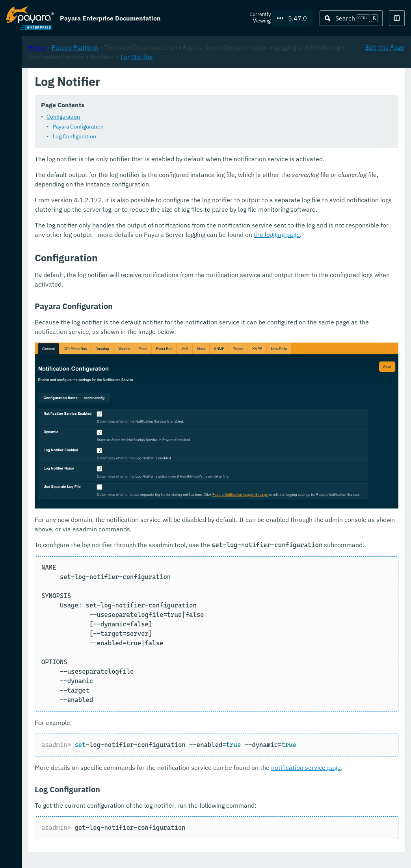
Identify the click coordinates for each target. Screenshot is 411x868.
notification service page (174, 777)
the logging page (230, 273)
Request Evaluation (45, 854)
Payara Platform (30, 65)
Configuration (168, 127)
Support (103, 854)
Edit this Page (385, 83)
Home (141, 83)
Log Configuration (179, 146)
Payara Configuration (183, 136)
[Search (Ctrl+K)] (351, 18)
